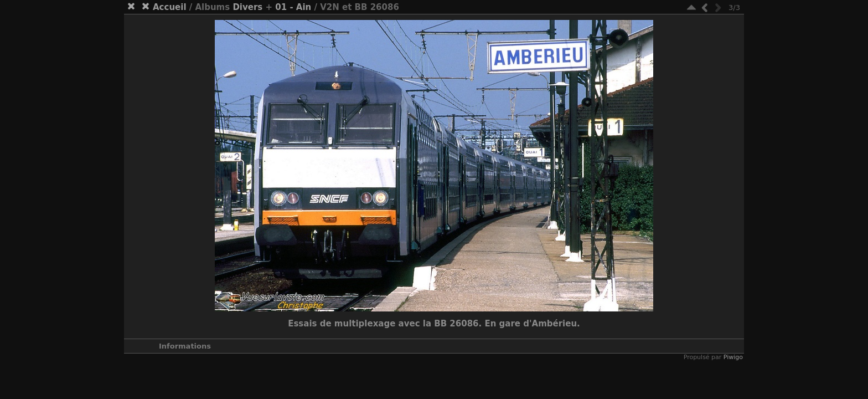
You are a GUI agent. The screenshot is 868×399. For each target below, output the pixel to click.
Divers (247, 7)
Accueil (170, 7)
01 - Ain (293, 7)
